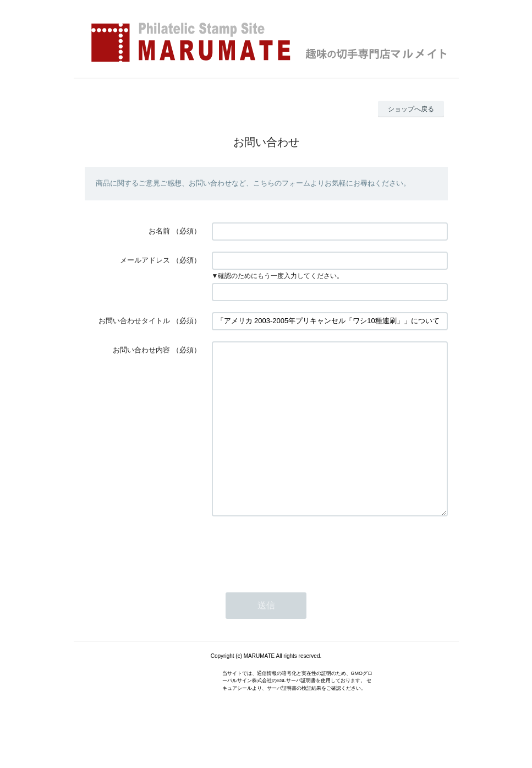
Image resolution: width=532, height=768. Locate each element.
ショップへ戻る (411, 109)
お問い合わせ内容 (141, 350)
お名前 (159, 231)
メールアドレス (145, 260)
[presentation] (295, 582)
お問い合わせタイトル (134, 321)
